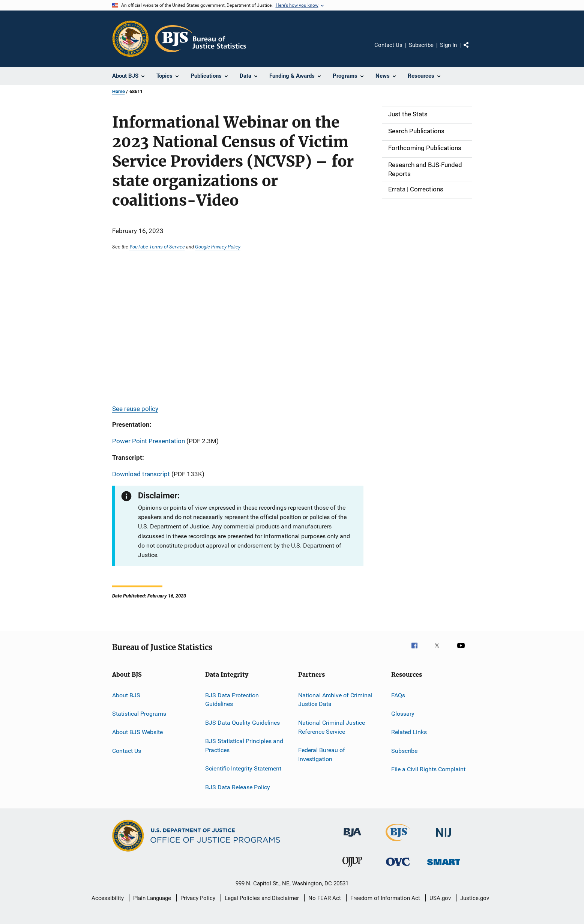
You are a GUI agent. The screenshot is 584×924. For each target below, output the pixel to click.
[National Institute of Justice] (444, 838)
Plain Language (152, 898)
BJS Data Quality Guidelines (242, 723)
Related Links (409, 732)
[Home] (200, 39)
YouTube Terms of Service (157, 247)
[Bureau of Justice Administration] (352, 838)
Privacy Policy (198, 898)
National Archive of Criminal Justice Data (335, 699)
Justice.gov (475, 898)
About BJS (126, 695)
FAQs (398, 695)
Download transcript (141, 474)
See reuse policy (135, 409)
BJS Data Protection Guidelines (232, 699)
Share (472, 50)
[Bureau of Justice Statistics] (398, 843)
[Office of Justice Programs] (131, 39)
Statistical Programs (139, 714)
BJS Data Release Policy (238, 787)
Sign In (448, 45)
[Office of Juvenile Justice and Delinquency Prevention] (352, 868)
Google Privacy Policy (218, 247)
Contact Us (388, 45)
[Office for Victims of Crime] (398, 867)
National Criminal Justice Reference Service (332, 727)
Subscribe (421, 45)
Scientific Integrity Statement (243, 768)
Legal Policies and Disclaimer (262, 898)
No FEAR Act (325, 898)
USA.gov (440, 898)
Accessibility (108, 898)
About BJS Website (137, 732)
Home (119, 91)
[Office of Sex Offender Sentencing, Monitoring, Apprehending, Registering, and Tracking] (444, 866)
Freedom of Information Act (385, 898)
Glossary (403, 714)
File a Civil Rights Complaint (428, 769)
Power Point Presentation (149, 441)
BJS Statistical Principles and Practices (244, 746)
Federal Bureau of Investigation (322, 755)
